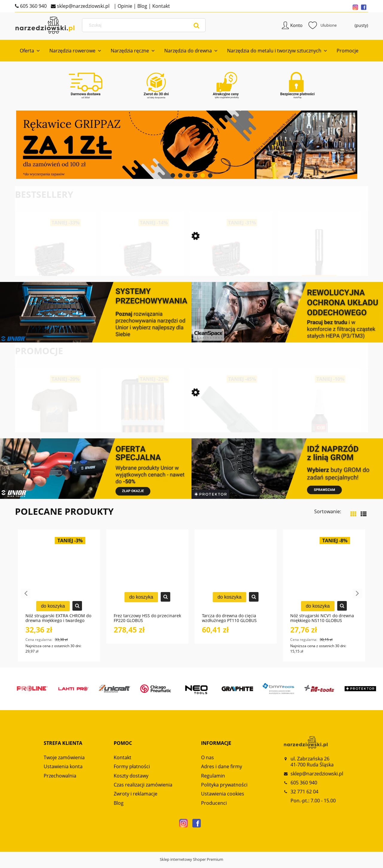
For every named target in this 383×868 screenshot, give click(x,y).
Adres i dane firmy (222, 771)
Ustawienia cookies (223, 798)
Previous (26, 598)
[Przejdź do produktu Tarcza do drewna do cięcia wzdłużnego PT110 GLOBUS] (236, 579)
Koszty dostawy (131, 780)
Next (357, 598)
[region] (191, 149)
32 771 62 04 (304, 796)
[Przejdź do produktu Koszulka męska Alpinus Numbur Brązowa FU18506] (56, 429)
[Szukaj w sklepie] (145, 28)
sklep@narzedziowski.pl (83, 6)
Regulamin (213, 780)
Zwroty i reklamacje (136, 798)
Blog (142, 6)
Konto (296, 28)
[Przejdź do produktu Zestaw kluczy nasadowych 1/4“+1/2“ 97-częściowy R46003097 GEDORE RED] (233, 274)
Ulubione (323, 28)
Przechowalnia (60, 780)
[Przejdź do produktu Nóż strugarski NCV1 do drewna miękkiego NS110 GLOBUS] (324, 579)
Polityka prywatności (224, 789)
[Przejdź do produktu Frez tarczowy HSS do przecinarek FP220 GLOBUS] (147, 579)
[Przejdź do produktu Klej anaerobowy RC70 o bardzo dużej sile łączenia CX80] (321, 429)
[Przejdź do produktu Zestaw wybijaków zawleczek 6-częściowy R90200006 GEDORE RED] (144, 429)
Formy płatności (132, 771)
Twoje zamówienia (64, 762)
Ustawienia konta (63, 771)
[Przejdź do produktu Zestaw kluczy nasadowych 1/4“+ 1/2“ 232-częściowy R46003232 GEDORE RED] (144, 274)
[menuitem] (30, 55)
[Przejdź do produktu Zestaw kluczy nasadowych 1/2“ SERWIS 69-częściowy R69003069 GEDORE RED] (56, 274)
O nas (208, 762)
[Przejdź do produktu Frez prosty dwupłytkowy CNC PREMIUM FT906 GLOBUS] (321, 274)
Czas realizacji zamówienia (143, 789)
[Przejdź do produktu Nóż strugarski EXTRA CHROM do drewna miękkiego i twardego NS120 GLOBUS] (59, 579)
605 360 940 (33, 6)
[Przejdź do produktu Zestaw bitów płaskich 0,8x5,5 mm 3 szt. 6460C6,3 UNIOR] (233, 429)
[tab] (173, 180)
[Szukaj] (197, 28)
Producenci (214, 807)
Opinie (124, 6)
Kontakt (161, 6)
